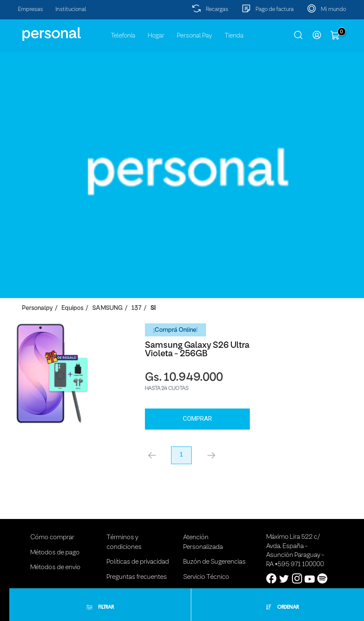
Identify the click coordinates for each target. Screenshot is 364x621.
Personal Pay (194, 36)
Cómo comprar (52, 532)
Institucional (71, 9)
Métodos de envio (55, 561)
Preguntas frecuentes (137, 571)
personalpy (37, 308)
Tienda (234, 36)
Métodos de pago (55, 546)
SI (153, 308)
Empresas (31, 9)
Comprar (92, 412)
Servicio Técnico (206, 571)
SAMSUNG (107, 308)
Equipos (72, 308)
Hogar (156, 36)
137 (136, 308)
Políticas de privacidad (138, 556)
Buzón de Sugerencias (214, 556)
